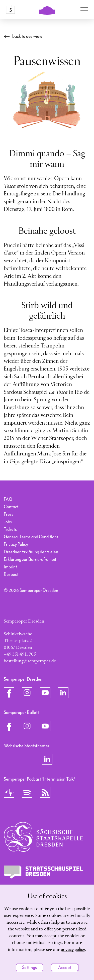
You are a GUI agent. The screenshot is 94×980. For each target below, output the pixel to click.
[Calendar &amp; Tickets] (11, 10)
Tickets (10, 529)
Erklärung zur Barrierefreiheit (30, 560)
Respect (11, 575)
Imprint (10, 567)
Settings (29, 968)
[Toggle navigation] (84, 10)
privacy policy (73, 950)
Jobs (8, 522)
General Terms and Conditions (31, 537)
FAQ (8, 499)
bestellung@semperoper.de (30, 661)
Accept (65, 968)
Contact (11, 507)
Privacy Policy (16, 544)
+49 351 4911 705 (20, 654)
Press (9, 514)
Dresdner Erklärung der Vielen (31, 552)
